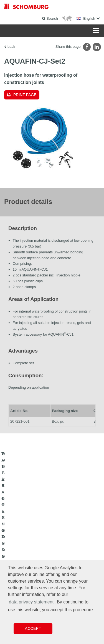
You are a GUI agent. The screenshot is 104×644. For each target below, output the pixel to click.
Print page (25, 95)
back (11, 47)
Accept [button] (33, 628)
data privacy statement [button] (31, 602)
